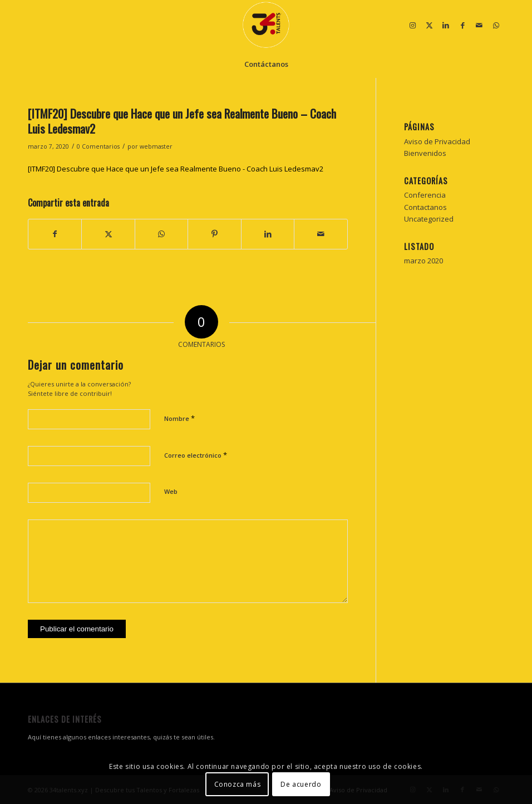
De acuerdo (301, 784)
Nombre (179, 418)
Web (171, 491)
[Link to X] (429, 25)
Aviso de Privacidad (437, 141)
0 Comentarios (98, 146)
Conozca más (238, 784)
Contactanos (425, 207)
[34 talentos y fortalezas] (266, 25)
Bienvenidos (425, 153)
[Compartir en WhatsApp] (161, 234)
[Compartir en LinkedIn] (268, 234)
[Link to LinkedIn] (446, 25)
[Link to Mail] (479, 25)
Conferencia (425, 195)
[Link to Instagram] (412, 25)
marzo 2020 (423, 261)
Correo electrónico (196, 455)
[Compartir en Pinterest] (214, 234)
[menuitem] (266, 64)
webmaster (156, 146)
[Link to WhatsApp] (496, 25)
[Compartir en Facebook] (55, 234)
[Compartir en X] (108, 234)
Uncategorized (429, 219)
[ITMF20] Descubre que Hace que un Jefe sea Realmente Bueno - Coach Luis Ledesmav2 (176, 169)
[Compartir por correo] (321, 234)
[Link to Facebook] (462, 25)
